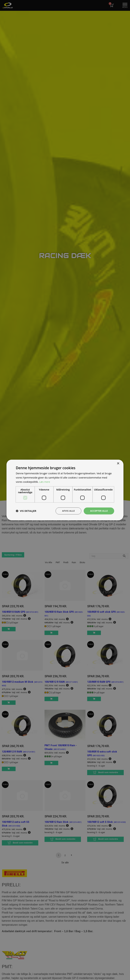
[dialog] (65, 490)
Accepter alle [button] (98, 511)
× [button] (118, 463)
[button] (26, 511)
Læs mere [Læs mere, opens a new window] (45, 482)
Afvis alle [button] (67, 511)
